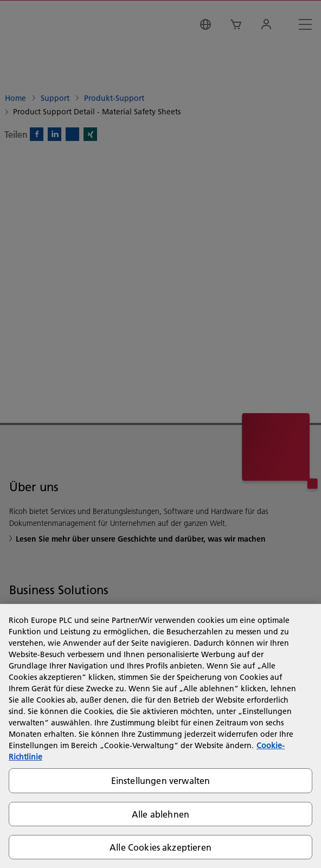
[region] (160, 736)
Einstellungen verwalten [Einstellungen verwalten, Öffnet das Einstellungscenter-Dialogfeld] (161, 780)
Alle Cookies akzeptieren (160, 847)
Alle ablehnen (160, 814)
